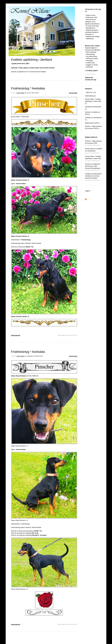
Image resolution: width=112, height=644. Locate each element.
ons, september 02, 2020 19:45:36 (34, 356)
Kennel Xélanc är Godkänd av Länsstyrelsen (93, 151)
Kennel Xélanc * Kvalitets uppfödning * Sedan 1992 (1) (93, 101)
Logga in (88, 191)
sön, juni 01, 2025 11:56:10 (32, 93)
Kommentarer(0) (16, 335)
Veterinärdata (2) (90, 96)
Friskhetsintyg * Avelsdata (28, 88)
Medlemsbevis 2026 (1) (92, 123)
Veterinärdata (73, 93)
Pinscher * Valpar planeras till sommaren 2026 (93, 143)
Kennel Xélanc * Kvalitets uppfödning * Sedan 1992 (93, 158)
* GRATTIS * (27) (90, 93)
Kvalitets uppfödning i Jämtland (31, 60)
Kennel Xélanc (20, 93)
